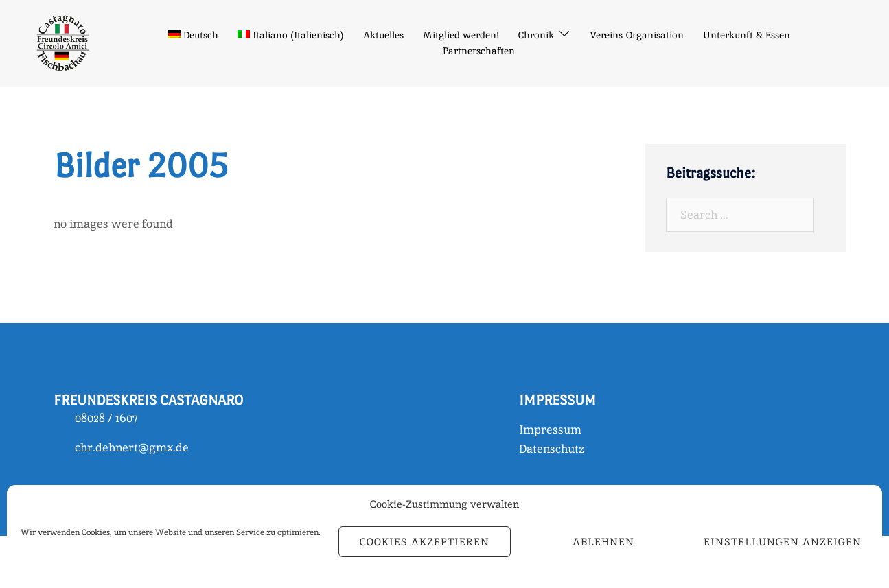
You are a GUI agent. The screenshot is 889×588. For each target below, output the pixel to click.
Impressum (550, 430)
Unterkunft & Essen (747, 35)
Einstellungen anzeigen (783, 542)
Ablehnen (603, 542)
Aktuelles (383, 35)
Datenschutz (552, 449)
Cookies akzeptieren (425, 542)
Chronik (536, 35)
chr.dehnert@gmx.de (132, 447)
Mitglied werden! (461, 35)
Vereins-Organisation (637, 35)
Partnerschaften (479, 51)
